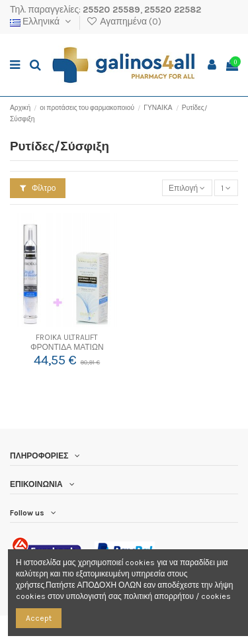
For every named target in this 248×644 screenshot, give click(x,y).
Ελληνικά (42, 22)
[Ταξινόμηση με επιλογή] (187, 188)
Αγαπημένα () (124, 22)
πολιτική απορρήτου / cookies (177, 596)
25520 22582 (173, 10)
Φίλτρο (38, 188)
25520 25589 (111, 10)
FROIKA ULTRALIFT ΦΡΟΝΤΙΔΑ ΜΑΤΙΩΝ (67, 342)
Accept (39, 618)
